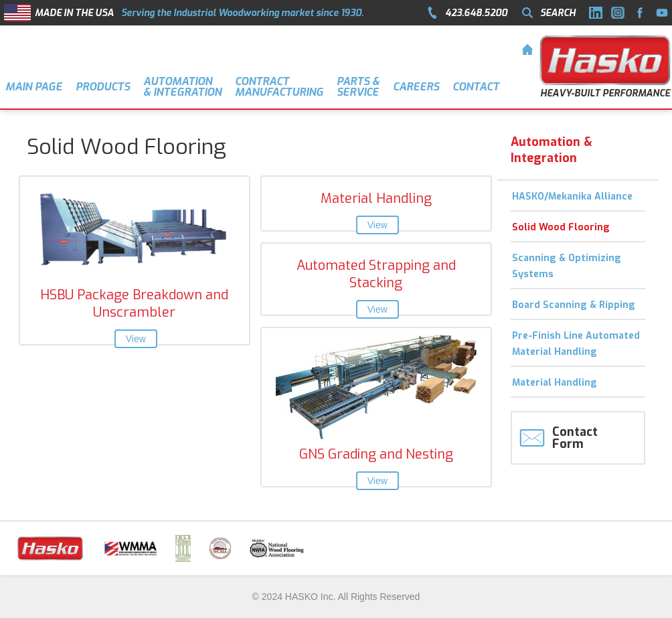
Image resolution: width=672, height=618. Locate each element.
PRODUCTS (103, 87)
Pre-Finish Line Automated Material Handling (576, 344)
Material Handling (555, 383)
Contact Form (575, 438)
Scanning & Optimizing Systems (567, 266)
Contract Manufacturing (279, 87)
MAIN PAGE (34, 87)
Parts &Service (358, 87)
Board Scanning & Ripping (574, 305)
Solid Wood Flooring (561, 227)
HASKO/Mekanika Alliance (572, 197)
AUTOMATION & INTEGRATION (182, 87)
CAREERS (416, 87)
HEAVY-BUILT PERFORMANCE (605, 93)
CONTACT (476, 87)
